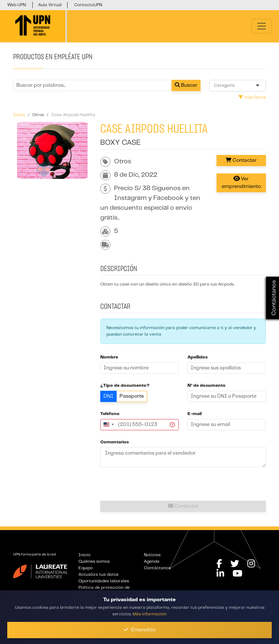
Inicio (84, 555)
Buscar (186, 85)
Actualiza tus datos (98, 575)
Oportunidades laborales (104, 581)
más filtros (252, 97)
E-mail (195, 414)
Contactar (241, 160)
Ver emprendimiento (241, 182)
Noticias (152, 555)
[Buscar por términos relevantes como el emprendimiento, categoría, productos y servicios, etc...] (92, 85)
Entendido (140, 630)
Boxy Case (121, 143)
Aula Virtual (50, 5)
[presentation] (183, 484)
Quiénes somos (94, 561)
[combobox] (226, 86)
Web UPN (17, 5)
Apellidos (198, 357)
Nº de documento (207, 385)
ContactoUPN (88, 5)
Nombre (109, 357)
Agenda (152, 561)
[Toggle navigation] (262, 26)
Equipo (86, 568)
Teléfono (110, 414)
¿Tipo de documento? (125, 385)
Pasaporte (132, 396)
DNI (108, 396)
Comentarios (115, 442)
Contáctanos (157, 568)
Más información (150, 614)
